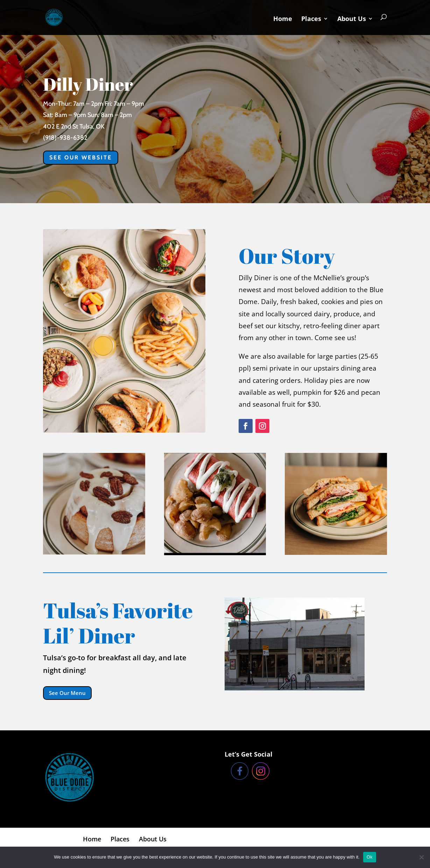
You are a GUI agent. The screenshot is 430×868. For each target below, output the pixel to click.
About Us (352, 19)
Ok (370, 857)
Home (283, 19)
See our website (81, 157)
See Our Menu (67, 693)
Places (311, 19)
